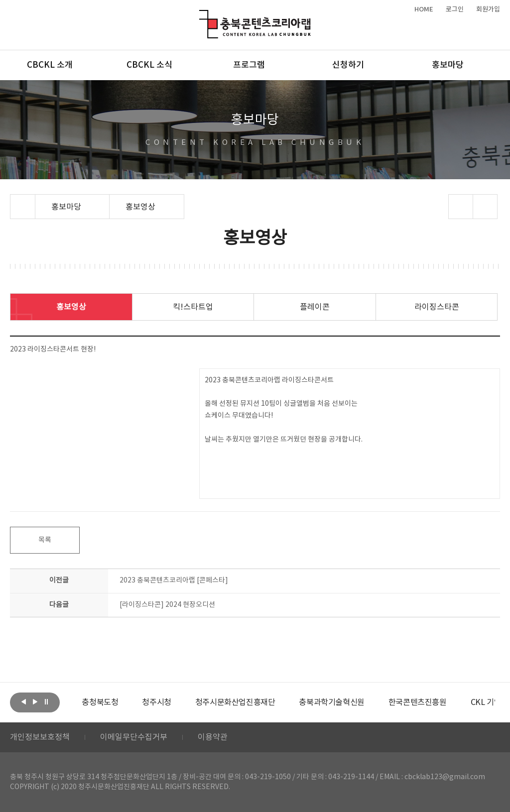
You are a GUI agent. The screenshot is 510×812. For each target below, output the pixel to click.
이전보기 (23, 701)
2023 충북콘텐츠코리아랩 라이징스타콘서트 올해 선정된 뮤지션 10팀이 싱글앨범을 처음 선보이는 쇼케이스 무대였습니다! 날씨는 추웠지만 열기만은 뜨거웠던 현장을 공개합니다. (284, 410)
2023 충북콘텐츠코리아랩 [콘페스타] (174, 580)
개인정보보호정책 (40, 737)
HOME (424, 9)
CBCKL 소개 (50, 65)
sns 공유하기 (460, 207)
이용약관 (213, 737)
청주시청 (156, 702)
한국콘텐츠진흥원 (418, 702)
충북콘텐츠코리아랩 (201, 16)
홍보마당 (448, 65)
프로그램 (249, 65)
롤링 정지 (46, 701)
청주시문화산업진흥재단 (235, 702)
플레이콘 (315, 307)
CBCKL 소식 (149, 65)
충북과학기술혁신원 (331, 702)
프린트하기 (485, 207)
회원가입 (488, 9)
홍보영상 (71, 307)
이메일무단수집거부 (134, 737)
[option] (100, 702)
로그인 (455, 9)
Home (13, 200)
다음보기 (35, 701)
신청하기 (348, 65)
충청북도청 (100, 702)
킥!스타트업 (193, 307)
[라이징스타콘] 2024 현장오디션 (167, 605)
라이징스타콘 (437, 307)
